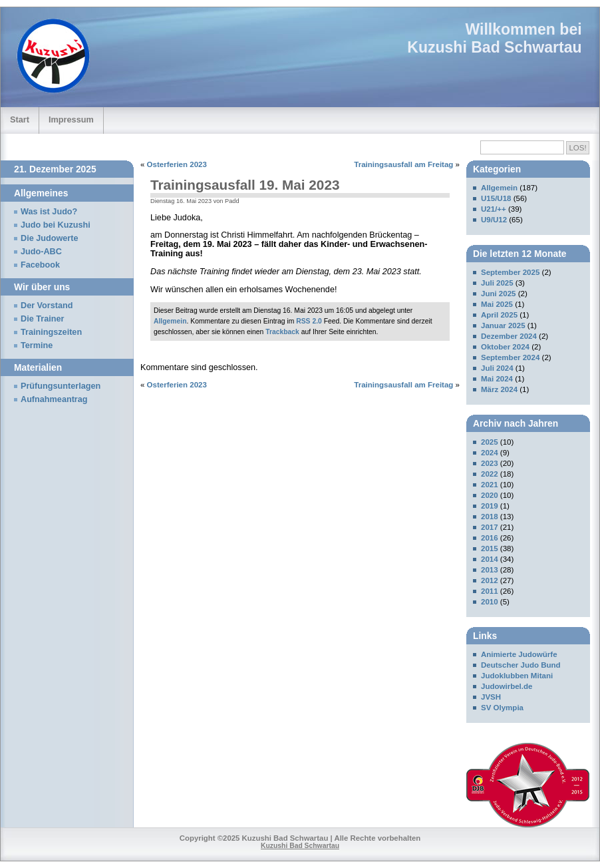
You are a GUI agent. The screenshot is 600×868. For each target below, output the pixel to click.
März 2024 (499, 389)
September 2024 (510, 357)
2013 (490, 570)
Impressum (71, 119)
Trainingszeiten (51, 332)
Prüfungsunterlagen (61, 386)
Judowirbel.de (507, 686)
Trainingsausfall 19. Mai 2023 (245, 185)
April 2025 (499, 315)
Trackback (282, 332)
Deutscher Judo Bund (521, 665)
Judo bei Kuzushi (56, 225)
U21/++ (494, 209)
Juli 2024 (497, 368)
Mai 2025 (497, 304)
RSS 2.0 (309, 321)
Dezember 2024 (509, 336)
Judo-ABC (41, 252)
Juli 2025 (497, 283)
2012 (490, 580)
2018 (490, 517)
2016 (490, 538)
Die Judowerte (50, 238)
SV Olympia (502, 708)
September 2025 (510, 272)
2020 (490, 495)
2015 (490, 548)
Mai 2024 (497, 379)
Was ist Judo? (49, 212)
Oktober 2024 (505, 347)
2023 (490, 463)
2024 (490, 453)
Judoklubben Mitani (517, 676)
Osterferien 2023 (177, 164)
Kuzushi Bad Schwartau (494, 47)
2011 (490, 591)
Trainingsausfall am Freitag (403, 164)
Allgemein (170, 321)
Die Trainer (42, 319)
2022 (490, 474)
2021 (490, 485)
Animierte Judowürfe (519, 654)
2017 (490, 527)
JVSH (491, 697)
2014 (490, 559)
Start (20, 119)
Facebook (40, 265)
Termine (37, 345)
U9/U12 (494, 220)
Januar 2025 (503, 325)
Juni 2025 (499, 294)
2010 (490, 602)
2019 (490, 506)
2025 (490, 442)
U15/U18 (496, 198)
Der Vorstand (47, 306)
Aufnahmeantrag (54, 399)
